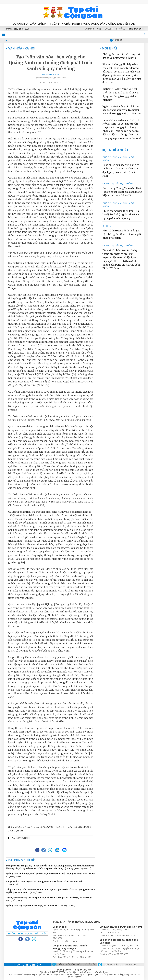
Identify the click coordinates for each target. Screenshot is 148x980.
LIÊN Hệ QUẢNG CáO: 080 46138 (120, 965)
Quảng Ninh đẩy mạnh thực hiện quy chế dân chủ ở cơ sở (34, 906)
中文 (99, 29)
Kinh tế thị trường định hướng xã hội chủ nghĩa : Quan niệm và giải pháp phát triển (122, 234)
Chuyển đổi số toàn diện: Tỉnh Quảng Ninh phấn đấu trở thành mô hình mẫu (45, 882)
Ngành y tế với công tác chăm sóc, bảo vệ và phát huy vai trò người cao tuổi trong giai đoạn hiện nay (122, 110)
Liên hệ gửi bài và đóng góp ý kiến (77, 965)
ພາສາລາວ (89, 29)
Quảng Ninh (23, 838)
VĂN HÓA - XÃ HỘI (21, 48)
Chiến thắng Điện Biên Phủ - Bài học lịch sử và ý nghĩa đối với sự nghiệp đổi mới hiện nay (121, 215)
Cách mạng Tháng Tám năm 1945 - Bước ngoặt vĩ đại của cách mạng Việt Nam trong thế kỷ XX (122, 192)
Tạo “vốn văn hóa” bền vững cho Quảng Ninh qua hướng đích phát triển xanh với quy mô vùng (51, 63)
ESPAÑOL (121, 29)
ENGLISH (109, 29)
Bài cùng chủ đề (22, 860)
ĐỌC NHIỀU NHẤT (115, 150)
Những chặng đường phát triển (27, 934)
